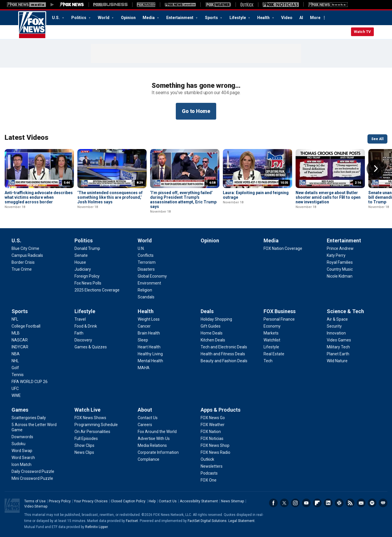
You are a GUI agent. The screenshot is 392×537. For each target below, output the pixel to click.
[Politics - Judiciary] (83, 269)
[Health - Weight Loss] (149, 319)
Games (20, 410)
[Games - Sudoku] (18, 444)
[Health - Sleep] (143, 340)
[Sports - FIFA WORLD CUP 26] (30, 382)
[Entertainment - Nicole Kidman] (340, 276)
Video (287, 18)
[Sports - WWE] (16, 395)
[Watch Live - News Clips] (84, 452)
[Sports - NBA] (16, 354)
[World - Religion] (145, 290)
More (315, 18)
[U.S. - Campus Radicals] (27, 255)
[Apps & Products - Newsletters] (212, 466)
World (104, 18)
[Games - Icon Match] (22, 464)
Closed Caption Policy (128, 501)
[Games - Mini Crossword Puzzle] (32, 478)
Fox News (32, 25)
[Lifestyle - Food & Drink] (86, 326)
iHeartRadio (383, 503)
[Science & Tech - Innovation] (336, 333)
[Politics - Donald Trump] (87, 248)
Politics (79, 18)
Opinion (128, 18)
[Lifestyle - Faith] (79, 333)
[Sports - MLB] (16, 333)
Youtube (306, 503)
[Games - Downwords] (22, 437)
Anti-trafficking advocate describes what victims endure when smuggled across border (39, 197)
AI (301, 18)
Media (149, 18)
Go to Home (196, 111)
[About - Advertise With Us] (154, 438)
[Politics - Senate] (81, 255)
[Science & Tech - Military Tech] (338, 347)
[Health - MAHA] (144, 368)
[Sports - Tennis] (18, 375)
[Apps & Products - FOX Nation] (211, 432)
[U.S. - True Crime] (22, 269)
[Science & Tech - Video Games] (339, 340)
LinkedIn (328, 503)
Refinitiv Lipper (96, 527)
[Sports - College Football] (26, 326)
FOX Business (280, 311)
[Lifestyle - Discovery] (83, 340)
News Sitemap (233, 501)
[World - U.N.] (141, 248)
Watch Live (87, 410)
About (145, 410)
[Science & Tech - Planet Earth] (338, 354)
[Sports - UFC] (15, 389)
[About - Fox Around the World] (157, 432)
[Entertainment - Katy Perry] (336, 255)
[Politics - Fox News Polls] (88, 283)
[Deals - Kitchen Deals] (213, 340)
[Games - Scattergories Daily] (29, 418)
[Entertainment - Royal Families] (340, 262)
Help (152, 501)
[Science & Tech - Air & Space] (337, 319)
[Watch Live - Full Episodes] (86, 438)
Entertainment (180, 18)
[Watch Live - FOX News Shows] (90, 418)
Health (264, 18)
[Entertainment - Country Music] (340, 269)
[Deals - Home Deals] (212, 333)
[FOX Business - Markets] (271, 333)
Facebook (273, 503)
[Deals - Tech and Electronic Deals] (224, 347)
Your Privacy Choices (91, 501)
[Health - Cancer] (144, 326)
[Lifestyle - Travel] (80, 319)
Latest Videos (27, 137)
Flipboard (317, 503)
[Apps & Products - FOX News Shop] (215, 445)
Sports (212, 18)
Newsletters (361, 503)
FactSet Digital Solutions (207, 521)
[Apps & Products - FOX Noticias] (212, 438)
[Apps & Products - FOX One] (209, 480)
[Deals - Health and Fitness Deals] (223, 354)
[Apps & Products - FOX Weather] (213, 425)
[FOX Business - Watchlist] (272, 340)
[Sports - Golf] (15, 368)
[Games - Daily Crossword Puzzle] (33, 471)
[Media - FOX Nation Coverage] (283, 248)
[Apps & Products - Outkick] (207, 459)
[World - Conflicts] (146, 255)
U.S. (56, 18)
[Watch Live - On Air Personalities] (92, 432)
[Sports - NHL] (15, 361)
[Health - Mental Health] (150, 361)
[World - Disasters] (146, 269)
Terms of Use (35, 501)
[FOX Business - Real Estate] (274, 354)
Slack (339, 503)
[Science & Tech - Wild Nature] (337, 361)
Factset (132, 521)
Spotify (372, 503)
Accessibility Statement (199, 501)
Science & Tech (345, 311)
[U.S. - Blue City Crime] (25, 248)
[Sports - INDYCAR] (20, 347)
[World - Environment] (149, 283)
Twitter (284, 503)
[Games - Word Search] (23, 458)
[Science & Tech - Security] (334, 326)
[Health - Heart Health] (149, 347)
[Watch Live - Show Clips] (84, 445)
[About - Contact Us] (148, 418)
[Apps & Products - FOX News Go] (213, 418)
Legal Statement (241, 521)
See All (377, 139)
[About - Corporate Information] (158, 452)
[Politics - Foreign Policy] (87, 276)
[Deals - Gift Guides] (211, 326)
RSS (350, 503)
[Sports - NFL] (15, 319)
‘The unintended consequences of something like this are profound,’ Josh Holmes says (110, 197)
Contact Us (168, 501)
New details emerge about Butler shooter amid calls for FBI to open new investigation (328, 197)
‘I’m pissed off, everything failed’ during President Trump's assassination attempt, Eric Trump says (183, 200)
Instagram (295, 503)
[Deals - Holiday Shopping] (216, 319)
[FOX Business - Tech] (268, 361)
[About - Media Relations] (152, 445)
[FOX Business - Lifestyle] (271, 347)
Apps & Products (221, 410)
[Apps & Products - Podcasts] (209, 473)
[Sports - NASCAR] (20, 340)
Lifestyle (238, 18)
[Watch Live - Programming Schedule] (96, 425)
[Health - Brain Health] (149, 333)
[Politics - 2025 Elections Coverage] (97, 290)
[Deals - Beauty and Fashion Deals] (224, 361)
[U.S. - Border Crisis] (23, 262)
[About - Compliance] (149, 459)
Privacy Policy (60, 501)
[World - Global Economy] (152, 276)
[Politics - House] (80, 262)
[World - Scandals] (146, 297)
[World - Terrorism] (147, 262)
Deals (207, 311)
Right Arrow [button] (376, 169)
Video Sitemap (36, 506)
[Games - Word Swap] (22, 451)
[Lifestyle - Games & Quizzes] (91, 347)
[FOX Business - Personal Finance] (279, 319)
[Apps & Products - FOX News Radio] (215, 452)
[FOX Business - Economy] (272, 326)
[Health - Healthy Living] (150, 354)
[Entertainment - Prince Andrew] (340, 248)
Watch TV (362, 32)
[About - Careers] (145, 425)
